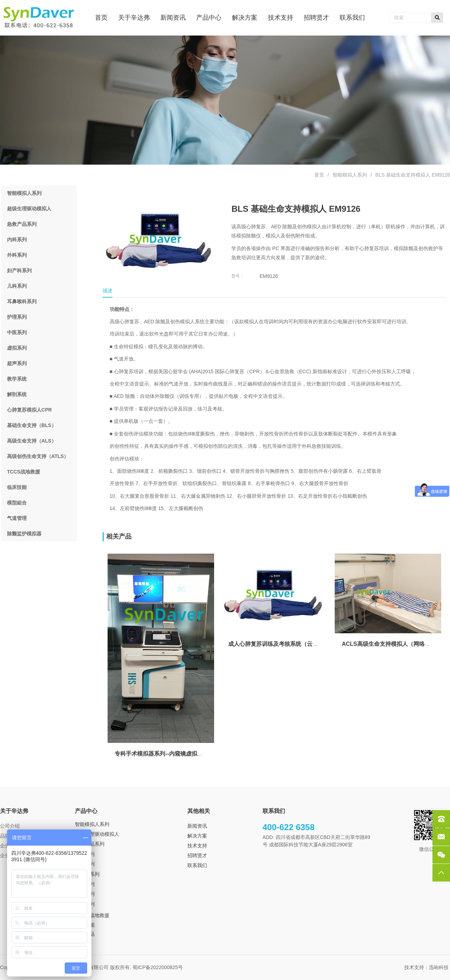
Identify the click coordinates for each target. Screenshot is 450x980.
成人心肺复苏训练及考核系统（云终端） (279, 644)
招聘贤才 (197, 855)
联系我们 (197, 865)
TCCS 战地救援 (92, 915)
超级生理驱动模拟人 (97, 834)
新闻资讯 (197, 826)
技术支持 (197, 846)
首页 (319, 175)
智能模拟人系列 (350, 175)
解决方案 (197, 836)
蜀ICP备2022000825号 (158, 967)
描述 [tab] (108, 291)
